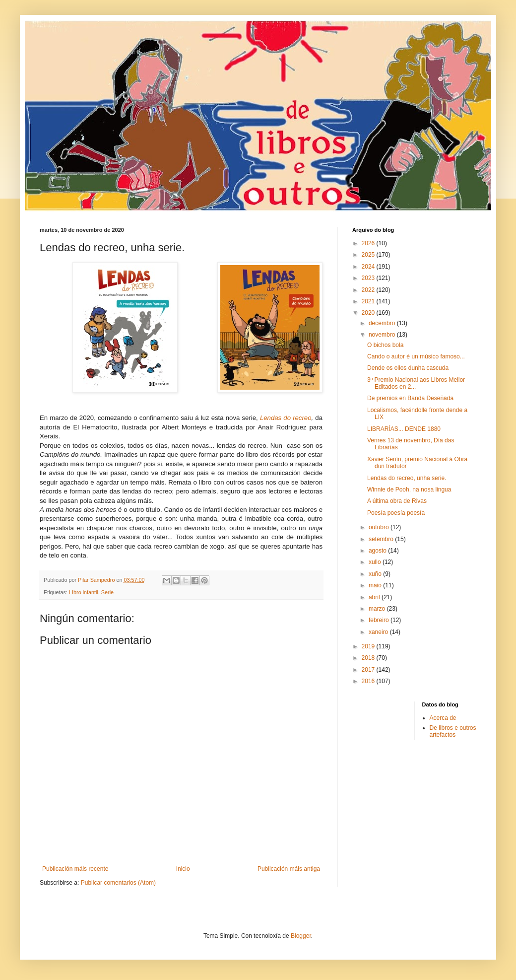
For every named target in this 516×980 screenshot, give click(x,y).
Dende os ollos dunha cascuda (408, 368)
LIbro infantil (84, 592)
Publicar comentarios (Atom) (118, 883)
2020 (369, 313)
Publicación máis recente (75, 869)
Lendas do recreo (286, 418)
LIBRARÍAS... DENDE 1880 (404, 429)
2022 (369, 290)
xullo (376, 562)
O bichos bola (385, 345)
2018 (369, 658)
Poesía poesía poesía (396, 513)
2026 (369, 243)
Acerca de (443, 718)
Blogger (301, 936)
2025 (369, 255)
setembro (382, 539)
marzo (378, 609)
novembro (383, 335)
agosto (378, 551)
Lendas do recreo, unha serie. (407, 478)
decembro (383, 323)
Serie (107, 592)
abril (375, 597)
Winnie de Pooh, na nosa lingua (409, 490)
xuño (376, 574)
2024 (369, 267)
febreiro (380, 620)
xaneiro (379, 632)
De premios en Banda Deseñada (410, 398)
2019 (369, 646)
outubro (380, 527)
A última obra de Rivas (397, 501)
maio (376, 585)
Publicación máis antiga (289, 869)
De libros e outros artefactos (453, 731)
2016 (369, 681)
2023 (369, 278)
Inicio (183, 869)
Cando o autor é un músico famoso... (416, 356)
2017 (369, 670)
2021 (369, 301)
